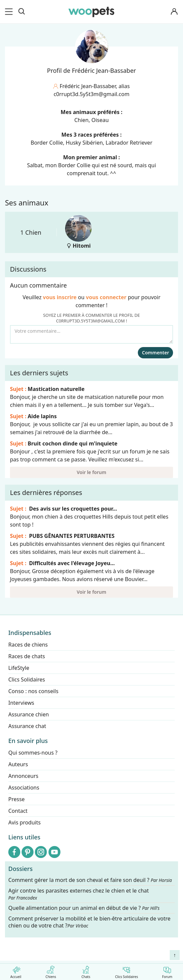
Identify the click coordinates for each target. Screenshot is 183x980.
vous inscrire (60, 297)
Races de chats (27, 656)
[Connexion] (174, 12)
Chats (86, 971)
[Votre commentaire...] (91, 334)
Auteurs (18, 764)
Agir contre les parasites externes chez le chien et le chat (79, 894)
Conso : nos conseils (33, 691)
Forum (167, 971)
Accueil (16, 971)
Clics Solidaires (126, 971)
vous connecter (106, 297)
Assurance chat (27, 726)
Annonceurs (23, 776)
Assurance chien (29, 714)
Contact (18, 811)
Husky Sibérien (84, 143)
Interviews (21, 703)
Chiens (51, 971)
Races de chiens (28, 645)
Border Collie (47, 143)
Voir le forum (91, 472)
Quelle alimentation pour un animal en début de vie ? (84, 908)
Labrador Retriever (129, 143)
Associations (24, 788)
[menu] (10, 12)
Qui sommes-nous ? (33, 753)
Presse (16, 799)
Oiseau (100, 120)
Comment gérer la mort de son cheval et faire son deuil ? (90, 880)
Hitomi (78, 232)
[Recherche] (22, 12)
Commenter (155, 353)
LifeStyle (19, 668)
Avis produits (24, 822)
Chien (82, 120)
